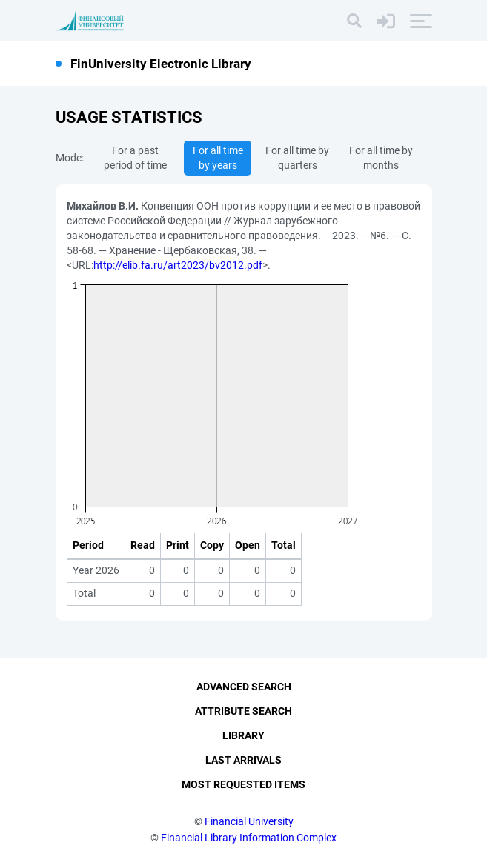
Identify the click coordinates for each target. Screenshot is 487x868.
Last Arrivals (243, 760)
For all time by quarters (297, 158)
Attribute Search (243, 711)
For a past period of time (135, 158)
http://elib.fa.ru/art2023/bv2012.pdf (178, 265)
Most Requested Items (243, 784)
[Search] (354, 21)
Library (243, 735)
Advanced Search (244, 687)
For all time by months (381, 158)
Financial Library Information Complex (249, 838)
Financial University (249, 821)
